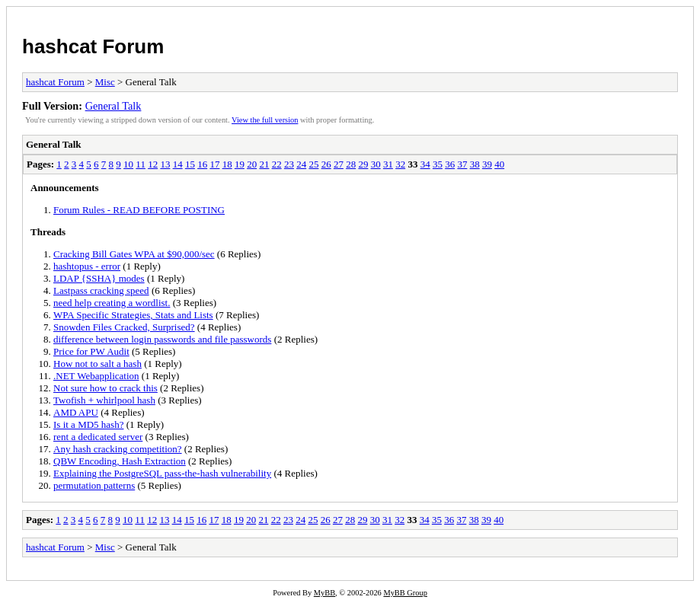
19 (240, 164)
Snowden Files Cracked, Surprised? (124, 327)
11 (141, 164)
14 (178, 164)
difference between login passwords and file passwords (162, 339)
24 (301, 164)
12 (153, 164)
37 (462, 164)
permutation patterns (94, 485)
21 (264, 164)
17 (214, 164)
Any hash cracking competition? (118, 449)
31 (388, 164)
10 (128, 164)
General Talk (113, 106)
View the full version (265, 120)
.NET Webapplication (96, 376)
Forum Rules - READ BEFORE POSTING (139, 210)
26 (326, 164)
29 (363, 164)
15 (190, 164)
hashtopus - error (87, 266)
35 (438, 164)
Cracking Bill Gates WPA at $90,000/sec (134, 254)
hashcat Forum (93, 46)
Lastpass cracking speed (101, 290)
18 (227, 164)
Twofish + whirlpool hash (104, 400)
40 (499, 164)
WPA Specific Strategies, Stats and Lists (133, 315)
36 (450, 164)
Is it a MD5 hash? (88, 424)
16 (202, 164)
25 (313, 164)
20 (252, 164)
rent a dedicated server (98, 437)
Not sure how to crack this (105, 388)
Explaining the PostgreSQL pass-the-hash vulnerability (162, 473)
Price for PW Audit (91, 351)
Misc (105, 82)
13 (165, 164)
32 (400, 164)
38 (475, 164)
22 (277, 164)
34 (425, 164)
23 (289, 164)
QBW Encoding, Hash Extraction (120, 461)
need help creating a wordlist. (112, 303)
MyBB (324, 593)
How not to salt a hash (97, 364)
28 (351, 164)
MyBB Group (405, 593)
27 (339, 164)
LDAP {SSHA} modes (99, 278)
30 (376, 164)
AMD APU (76, 412)
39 (487, 164)
